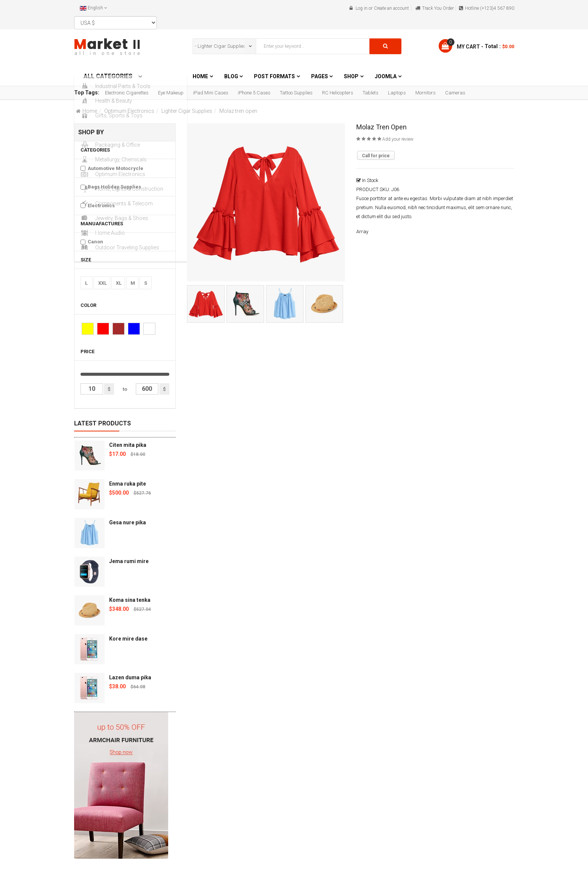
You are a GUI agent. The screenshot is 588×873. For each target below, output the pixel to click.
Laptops (397, 93)
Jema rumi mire (129, 561)
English (93, 8)
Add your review (398, 139)
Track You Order (438, 8)
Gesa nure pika (128, 522)
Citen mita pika (128, 445)
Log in (362, 8)
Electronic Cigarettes (127, 93)
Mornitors (425, 93)
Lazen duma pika (130, 677)
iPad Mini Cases (211, 93)
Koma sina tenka (130, 600)
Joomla (386, 76)
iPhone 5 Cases (254, 93)
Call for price (376, 156)
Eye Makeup (171, 93)
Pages (320, 76)
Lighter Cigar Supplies (187, 111)
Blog (232, 76)
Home (200, 76)
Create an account (391, 8)
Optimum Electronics (129, 111)
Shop (351, 76)
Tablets (371, 93)
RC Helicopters (338, 93)
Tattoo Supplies (296, 93)
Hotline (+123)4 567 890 (490, 8)
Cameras (455, 93)
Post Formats (274, 76)
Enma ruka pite (128, 484)
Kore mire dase (128, 639)
